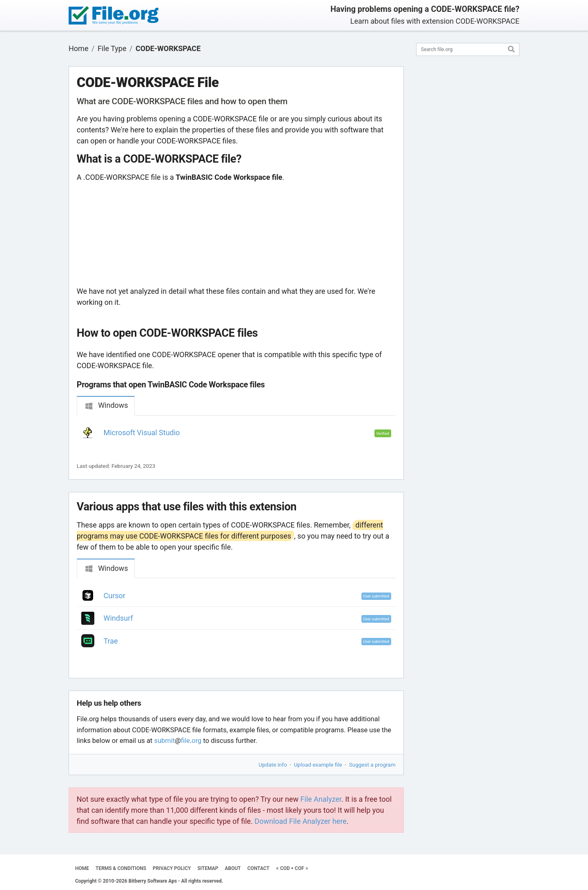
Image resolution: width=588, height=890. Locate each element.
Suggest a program (372, 765)
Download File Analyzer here (301, 821)
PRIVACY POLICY (172, 868)
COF (300, 868)
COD (285, 868)
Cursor (115, 596)
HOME (82, 868)
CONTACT (258, 868)
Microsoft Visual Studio (142, 433)
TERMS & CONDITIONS (121, 868)
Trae (111, 641)
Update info (273, 765)
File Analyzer (321, 799)
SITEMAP (208, 868)
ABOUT (233, 868)
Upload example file (318, 765)
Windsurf (118, 618)
